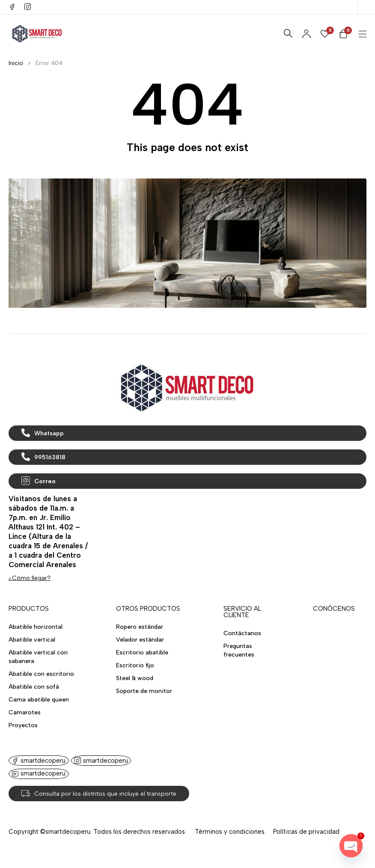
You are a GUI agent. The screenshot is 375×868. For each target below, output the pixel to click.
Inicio (16, 63)
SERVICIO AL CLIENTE (242, 612)
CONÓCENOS (334, 609)
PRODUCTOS (29, 609)
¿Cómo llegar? (30, 578)
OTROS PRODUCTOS (148, 609)
